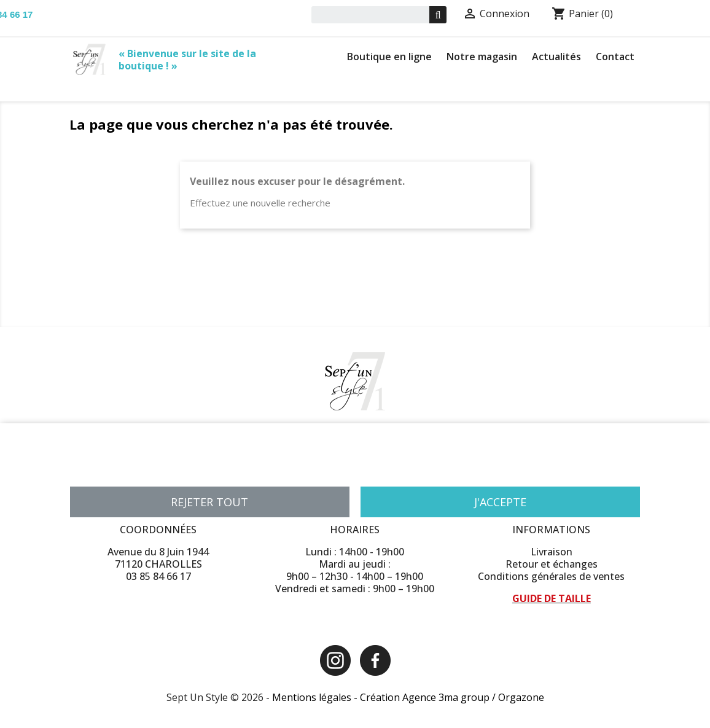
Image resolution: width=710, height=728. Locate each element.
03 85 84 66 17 (158, 576)
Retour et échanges (552, 564)
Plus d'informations (110, 471)
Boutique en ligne (389, 57)
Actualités (556, 57)
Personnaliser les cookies (207, 471)
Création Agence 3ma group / (429, 697)
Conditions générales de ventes (551, 576)
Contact (615, 57)
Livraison (552, 552)
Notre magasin (482, 57)
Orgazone (521, 697)
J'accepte (500, 502)
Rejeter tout (209, 502)
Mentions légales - (316, 697)
